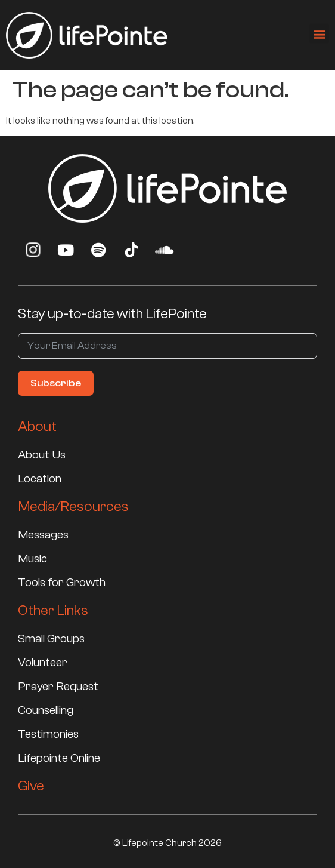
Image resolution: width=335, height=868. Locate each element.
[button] (319, 31)
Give (31, 786)
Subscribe (56, 383)
